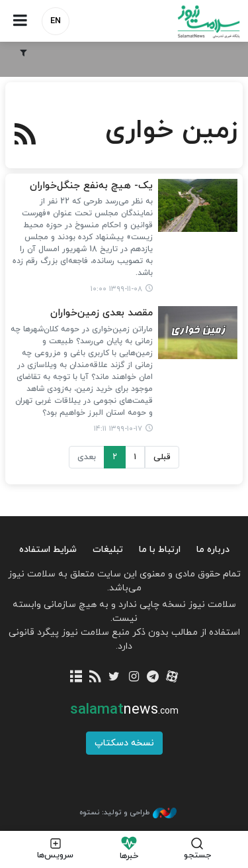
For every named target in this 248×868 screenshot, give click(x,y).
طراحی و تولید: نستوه (128, 813)
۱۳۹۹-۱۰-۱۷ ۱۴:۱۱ (118, 429)
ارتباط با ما (160, 550)
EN (56, 21)
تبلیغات (108, 550)
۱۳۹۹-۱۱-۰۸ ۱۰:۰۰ (116, 289)
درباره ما (213, 550)
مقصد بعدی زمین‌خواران (102, 313)
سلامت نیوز (186, 22)
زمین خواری (171, 131)
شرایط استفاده (48, 550)
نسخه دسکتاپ (124, 743)
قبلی (162, 457)
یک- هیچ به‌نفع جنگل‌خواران (91, 186)
